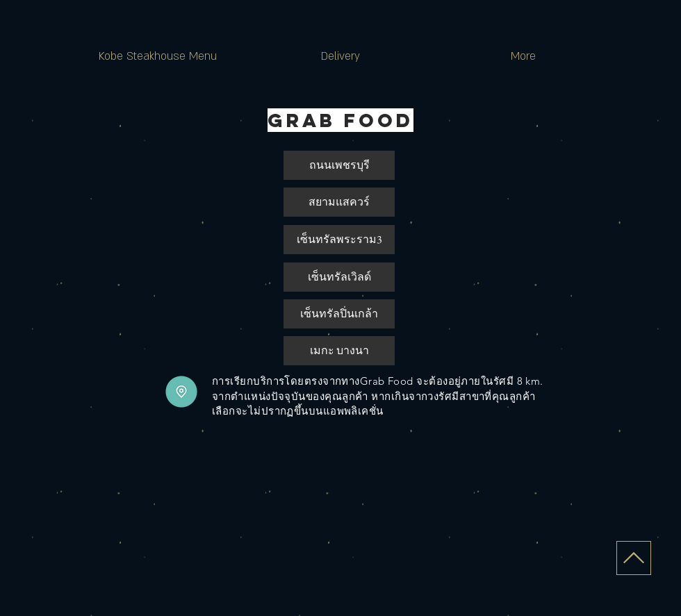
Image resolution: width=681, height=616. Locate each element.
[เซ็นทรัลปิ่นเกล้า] (339, 314)
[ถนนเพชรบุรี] (339, 165)
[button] (339, 277)
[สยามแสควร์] (339, 202)
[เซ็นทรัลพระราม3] (339, 240)
